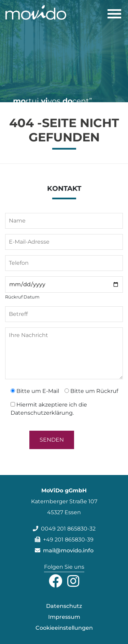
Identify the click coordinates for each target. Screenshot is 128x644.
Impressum (64, 617)
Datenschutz (64, 606)
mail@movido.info (64, 550)
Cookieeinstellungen (64, 628)
